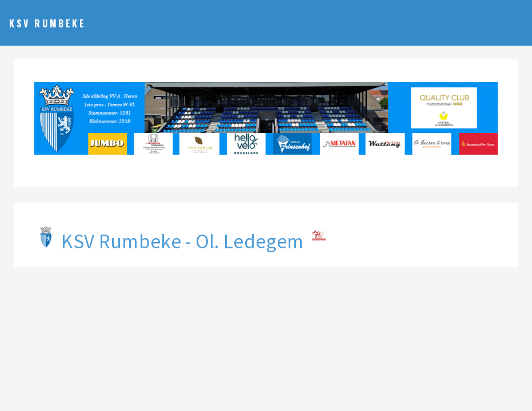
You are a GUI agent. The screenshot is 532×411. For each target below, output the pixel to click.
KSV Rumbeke (48, 23)
